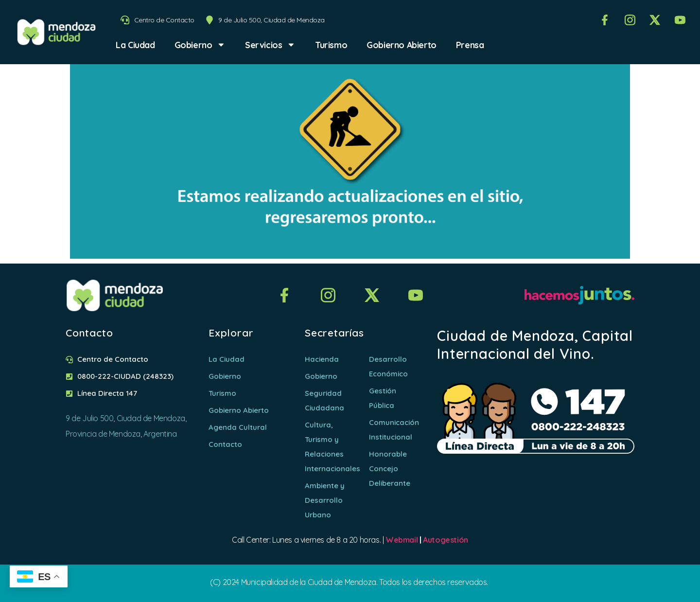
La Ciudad (135, 45)
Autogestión (446, 540)
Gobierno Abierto (402, 45)
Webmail (402, 540)
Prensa (470, 45)
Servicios (270, 45)
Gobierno (200, 45)
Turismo (331, 45)
